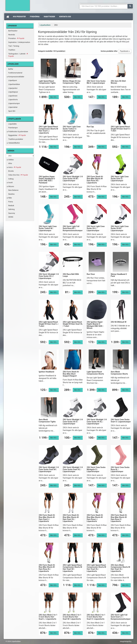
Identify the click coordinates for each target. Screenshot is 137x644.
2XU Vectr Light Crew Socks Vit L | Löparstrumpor (96, 228)
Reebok (11, 206)
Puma (11, 202)
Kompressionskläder (16, 77)
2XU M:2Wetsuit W (119, 322)
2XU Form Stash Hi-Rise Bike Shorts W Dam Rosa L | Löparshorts (95, 518)
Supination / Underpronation (19, 42)
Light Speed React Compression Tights (47, 82)
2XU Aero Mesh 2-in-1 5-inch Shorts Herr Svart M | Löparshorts (72, 617)
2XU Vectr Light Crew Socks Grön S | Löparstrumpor (120, 179)
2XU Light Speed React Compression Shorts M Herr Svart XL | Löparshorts (96, 568)
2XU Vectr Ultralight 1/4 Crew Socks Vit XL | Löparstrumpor (97, 422)
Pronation (16, 38)
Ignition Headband (46, 372)
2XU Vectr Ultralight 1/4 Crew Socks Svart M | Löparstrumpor (49, 469)
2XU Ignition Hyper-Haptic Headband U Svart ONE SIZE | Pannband (47, 180)
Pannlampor (13, 128)
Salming (11, 209)
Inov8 (10, 183)
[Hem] (7, 17)
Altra (10, 163)
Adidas (11, 160)
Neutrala (12, 35)
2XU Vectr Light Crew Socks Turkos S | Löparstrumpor (72, 129)
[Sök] (130, 6)
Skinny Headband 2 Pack (119, 275)
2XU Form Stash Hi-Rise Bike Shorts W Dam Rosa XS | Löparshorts (95, 180)
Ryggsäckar (17, 135)
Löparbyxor (13, 80)
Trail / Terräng (14, 46)
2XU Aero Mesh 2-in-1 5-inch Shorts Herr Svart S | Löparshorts (96, 617)
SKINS (11, 217)
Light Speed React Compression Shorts (95, 373)
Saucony (12, 213)
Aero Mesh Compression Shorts (119, 373)
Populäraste (125, 51)
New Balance (13, 190)
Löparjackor (13, 88)
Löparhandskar (14, 84)
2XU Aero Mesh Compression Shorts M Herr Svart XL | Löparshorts (120, 568)
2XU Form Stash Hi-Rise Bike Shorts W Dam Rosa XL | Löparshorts (47, 568)
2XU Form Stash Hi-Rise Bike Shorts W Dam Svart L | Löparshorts (47, 518)
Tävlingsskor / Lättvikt (18, 55)
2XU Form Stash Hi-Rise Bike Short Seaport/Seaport (71, 374)
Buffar (11, 69)
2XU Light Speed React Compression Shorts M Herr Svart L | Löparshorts (48, 130)
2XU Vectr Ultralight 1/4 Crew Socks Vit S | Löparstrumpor (73, 422)
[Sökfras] (104, 6)
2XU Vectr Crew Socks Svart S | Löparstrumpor (121, 421)
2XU (10, 156)
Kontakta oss (65, 17)
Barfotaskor (13, 31)
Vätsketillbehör (14, 143)
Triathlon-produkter (16, 139)
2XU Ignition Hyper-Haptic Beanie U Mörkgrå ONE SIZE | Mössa (95, 325)
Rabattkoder (49, 17)
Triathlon (12, 50)
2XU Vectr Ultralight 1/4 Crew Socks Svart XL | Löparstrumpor (73, 469)
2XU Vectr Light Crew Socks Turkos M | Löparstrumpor (48, 228)
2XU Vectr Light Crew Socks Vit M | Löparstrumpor (120, 228)
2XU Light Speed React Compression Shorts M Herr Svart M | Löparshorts (72, 568)
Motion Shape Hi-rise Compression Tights (72, 82)
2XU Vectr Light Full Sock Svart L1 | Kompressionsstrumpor (121, 617)
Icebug (11, 179)
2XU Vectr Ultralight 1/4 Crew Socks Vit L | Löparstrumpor (49, 276)
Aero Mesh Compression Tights (47, 421)
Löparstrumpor (14, 103)
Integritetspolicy (126, 641)
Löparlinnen (13, 96)
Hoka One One (18, 175)
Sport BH (12, 111)
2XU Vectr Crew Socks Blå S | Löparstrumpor (96, 82)
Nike (10, 198)
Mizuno (11, 186)
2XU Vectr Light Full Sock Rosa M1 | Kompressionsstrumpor (73, 228)
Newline (11, 194)
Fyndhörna (35, 17)
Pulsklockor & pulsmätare (18, 132)
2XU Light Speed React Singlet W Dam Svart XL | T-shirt (73, 324)
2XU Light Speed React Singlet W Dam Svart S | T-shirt (121, 129)
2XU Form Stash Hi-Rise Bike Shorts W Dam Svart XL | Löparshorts (71, 518)
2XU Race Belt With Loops (71, 275)
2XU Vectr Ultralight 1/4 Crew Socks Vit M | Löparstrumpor (73, 179)
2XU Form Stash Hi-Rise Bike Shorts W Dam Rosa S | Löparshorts (119, 518)
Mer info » (54, 97)
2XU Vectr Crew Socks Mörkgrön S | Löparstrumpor (96, 469)
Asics (15, 167)
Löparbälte (12, 124)
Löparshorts (13, 100)
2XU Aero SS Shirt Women (118, 82)
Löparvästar (13, 107)
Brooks (11, 171)
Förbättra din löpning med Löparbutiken (18, 5)
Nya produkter (19, 17)
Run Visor (91, 274)
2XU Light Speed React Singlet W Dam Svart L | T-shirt (49, 324)
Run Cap (90, 127)
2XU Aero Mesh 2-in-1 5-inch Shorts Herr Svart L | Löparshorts (48, 617)
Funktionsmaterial (15, 73)
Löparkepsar (13, 92)
